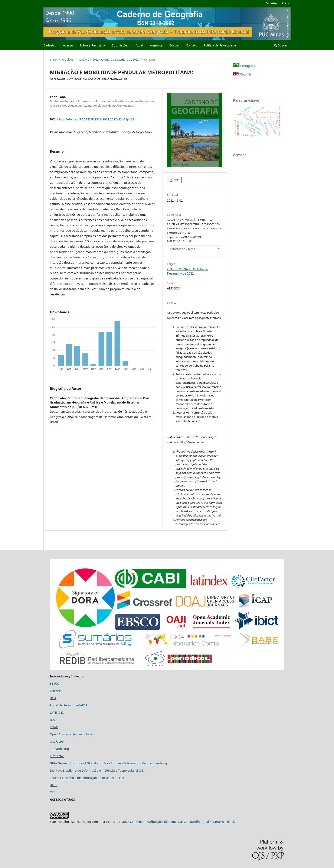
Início (53, 59)
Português (244, 66)
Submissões (120, 45)
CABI (53, 792)
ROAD (54, 727)
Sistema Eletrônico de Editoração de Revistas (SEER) (87, 778)
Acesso (68, 45)
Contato (191, 45)
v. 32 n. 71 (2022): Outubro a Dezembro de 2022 (109, 59)
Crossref (56, 691)
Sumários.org (59, 749)
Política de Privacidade (220, 45)
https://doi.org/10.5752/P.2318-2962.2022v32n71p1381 (97, 119)
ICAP (53, 720)
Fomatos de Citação (183, 249)
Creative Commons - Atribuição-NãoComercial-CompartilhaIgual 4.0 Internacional (176, 822)
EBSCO (55, 684)
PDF (176, 180)
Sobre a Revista (91, 45)
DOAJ (54, 698)
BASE (53, 785)
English (242, 74)
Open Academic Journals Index (72, 734)
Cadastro (50, 45)
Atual (139, 45)
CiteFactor (57, 741)
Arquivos (156, 45)
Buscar (174, 45)
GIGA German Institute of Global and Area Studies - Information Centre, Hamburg (108, 763)
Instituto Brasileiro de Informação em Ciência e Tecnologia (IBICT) (98, 770)
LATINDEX (57, 712)
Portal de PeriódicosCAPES (68, 705)
